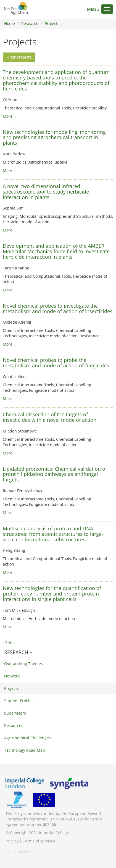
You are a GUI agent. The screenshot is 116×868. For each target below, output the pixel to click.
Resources (14, 725)
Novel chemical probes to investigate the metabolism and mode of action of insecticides (58, 308)
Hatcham (25, 852)
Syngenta (69, 783)
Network (12, 676)
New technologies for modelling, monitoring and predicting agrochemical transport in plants (54, 137)
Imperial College (25, 783)
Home (10, 24)
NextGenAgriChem (16, 8)
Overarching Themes (23, 664)
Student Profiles (19, 701)
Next (13, 643)
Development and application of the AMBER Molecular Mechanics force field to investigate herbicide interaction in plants (56, 251)
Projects (52, 24)
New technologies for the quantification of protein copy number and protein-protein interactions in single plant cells (52, 594)
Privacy (12, 841)
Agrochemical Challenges (27, 738)
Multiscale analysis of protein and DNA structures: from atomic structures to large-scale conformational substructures (53, 534)
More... (9, 116)
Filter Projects (19, 57)
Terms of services (39, 841)
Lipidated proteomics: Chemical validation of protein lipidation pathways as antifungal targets (55, 474)
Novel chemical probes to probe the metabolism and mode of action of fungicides (56, 363)
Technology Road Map (25, 750)
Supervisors (15, 713)
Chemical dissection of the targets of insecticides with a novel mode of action (50, 417)
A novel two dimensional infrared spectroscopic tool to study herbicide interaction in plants (46, 192)
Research (30, 24)
